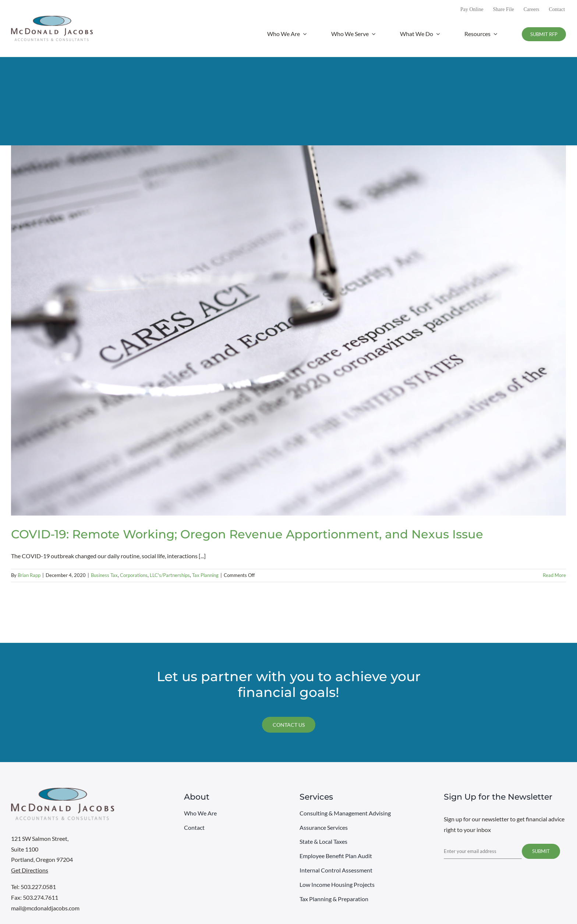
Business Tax (104, 575)
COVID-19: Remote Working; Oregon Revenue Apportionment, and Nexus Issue (247, 534)
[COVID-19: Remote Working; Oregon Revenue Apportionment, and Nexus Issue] (288, 330)
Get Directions (30, 870)
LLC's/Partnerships (170, 575)
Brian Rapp (29, 575)
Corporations (134, 575)
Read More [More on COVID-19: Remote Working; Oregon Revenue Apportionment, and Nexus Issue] (554, 575)
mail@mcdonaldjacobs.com (45, 908)
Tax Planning (205, 575)
